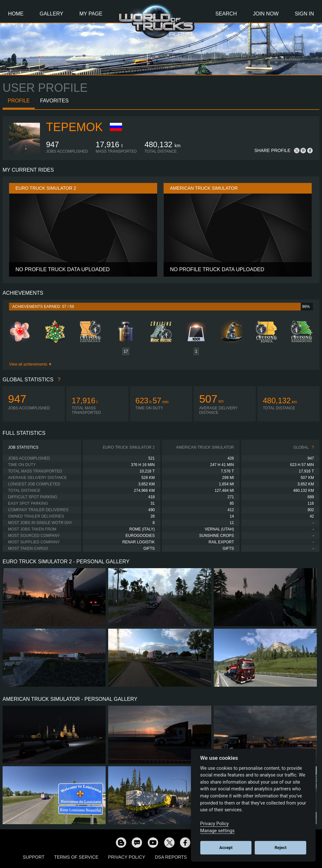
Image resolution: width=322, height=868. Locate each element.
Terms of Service (76, 857)
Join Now (266, 14)
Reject (281, 848)
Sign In (304, 14)
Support (34, 857)
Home (16, 14)
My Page (91, 14)
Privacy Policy (127, 857)
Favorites (54, 101)
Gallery (52, 14)
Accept (226, 848)
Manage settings (218, 831)
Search (226, 14)
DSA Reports (171, 857)
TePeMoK (74, 127)
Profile (19, 101)
